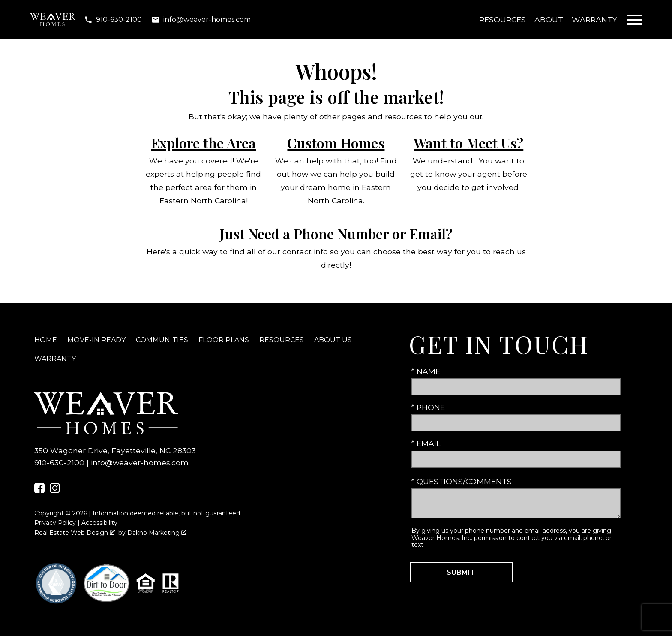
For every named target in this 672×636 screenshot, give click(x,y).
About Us (333, 340)
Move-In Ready (96, 340)
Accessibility (99, 523)
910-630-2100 (59, 463)
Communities (162, 340)
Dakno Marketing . (157, 533)
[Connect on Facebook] (39, 490)
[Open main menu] (634, 20)
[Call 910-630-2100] (113, 20)
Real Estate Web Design (75, 533)
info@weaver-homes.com (140, 463)
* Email (426, 443)
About (549, 20)
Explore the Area (203, 143)
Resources (502, 20)
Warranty (594, 20)
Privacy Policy (55, 523)
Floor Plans (224, 340)
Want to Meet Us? (468, 143)
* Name (426, 371)
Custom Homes (336, 143)
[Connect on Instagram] (55, 490)
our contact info (298, 252)
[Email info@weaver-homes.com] (201, 20)
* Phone (428, 407)
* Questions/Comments (462, 481)
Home (46, 340)
